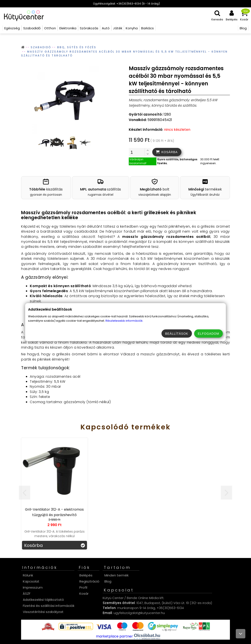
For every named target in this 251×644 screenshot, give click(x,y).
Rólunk (28, 575)
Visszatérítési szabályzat (43, 612)
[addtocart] (167, 152)
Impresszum (33, 587)
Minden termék (116, 575)
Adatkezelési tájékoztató (43, 600)
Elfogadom (208, 333)
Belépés (86, 575)
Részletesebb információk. (124, 320)
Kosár (84, 594)
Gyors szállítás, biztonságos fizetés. (177, 161)
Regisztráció (89, 581)
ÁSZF (27, 594)
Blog (108, 581)
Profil (83, 587)
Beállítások (177, 333)
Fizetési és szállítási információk (49, 606)
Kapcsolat (31, 581)
